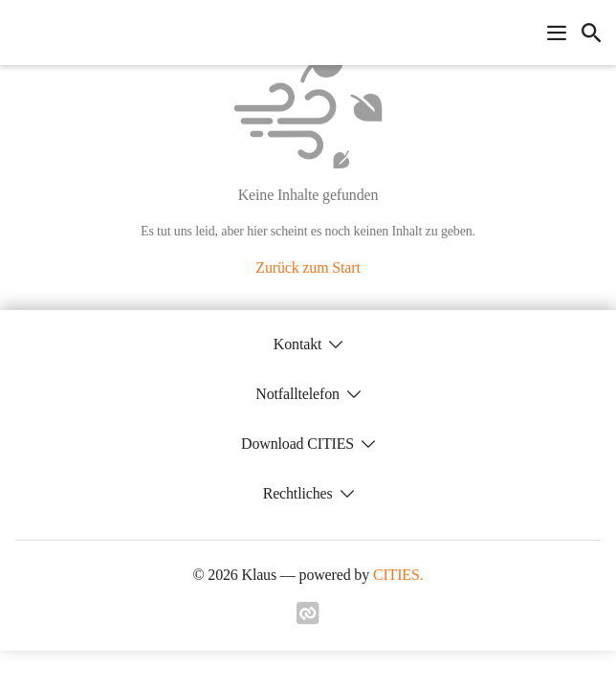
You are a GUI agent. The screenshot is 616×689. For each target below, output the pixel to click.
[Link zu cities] (308, 619)
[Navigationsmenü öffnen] (557, 33)
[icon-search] (591, 33)
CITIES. (398, 575)
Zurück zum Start (308, 267)
